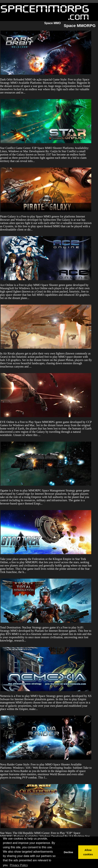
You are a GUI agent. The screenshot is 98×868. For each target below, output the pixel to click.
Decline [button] (68, 852)
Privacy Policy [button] (19, 865)
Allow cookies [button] (88, 852)
